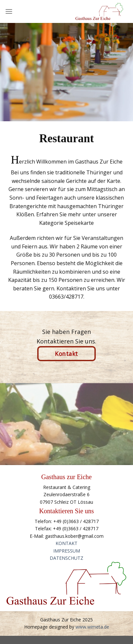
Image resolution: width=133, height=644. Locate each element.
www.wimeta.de (92, 627)
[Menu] (9, 11)
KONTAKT (66, 543)
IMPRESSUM (67, 551)
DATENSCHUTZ (66, 558)
